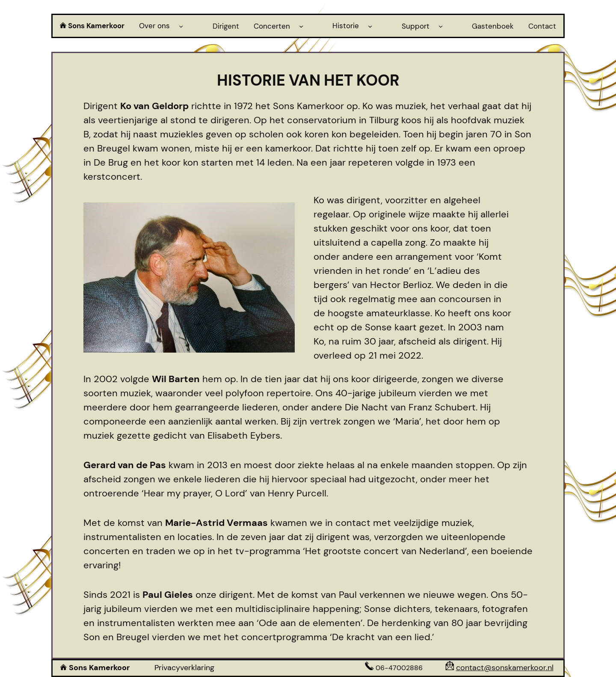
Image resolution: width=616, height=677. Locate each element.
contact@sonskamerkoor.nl (505, 668)
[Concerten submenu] (301, 26)
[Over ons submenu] (181, 26)
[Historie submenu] (370, 26)
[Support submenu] (441, 26)
